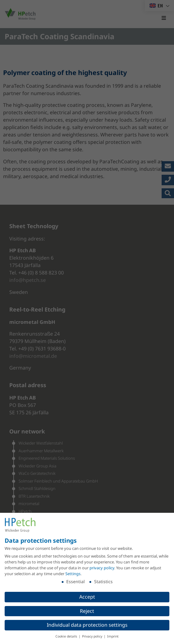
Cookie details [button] (67, 636)
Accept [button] (87, 597)
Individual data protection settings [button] (87, 625)
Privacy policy (93, 636)
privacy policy (102, 568)
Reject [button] (87, 611)
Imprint (113, 636)
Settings (73, 574)
